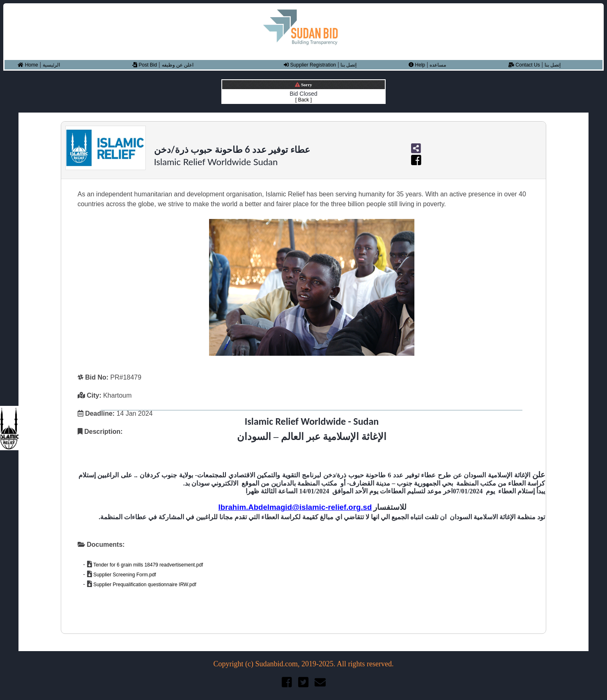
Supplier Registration (310, 65)
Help (417, 65)
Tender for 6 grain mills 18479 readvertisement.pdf (148, 565)
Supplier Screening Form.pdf (124, 575)
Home (28, 65)
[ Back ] (303, 100)
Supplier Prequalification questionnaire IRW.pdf (144, 585)
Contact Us (524, 65)
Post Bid (145, 65)
